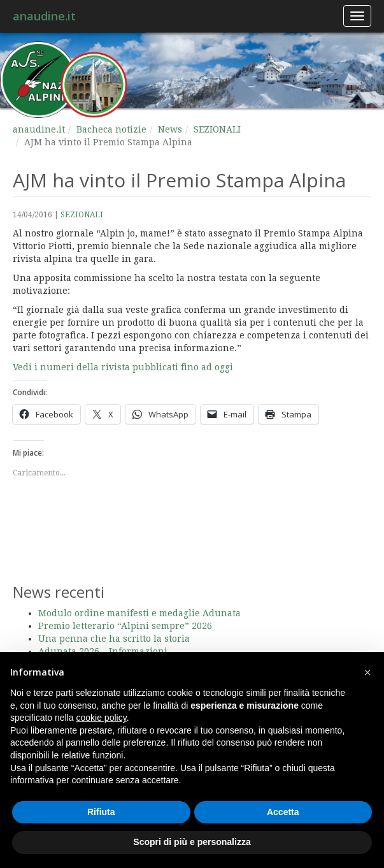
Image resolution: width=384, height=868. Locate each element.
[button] (367, 672)
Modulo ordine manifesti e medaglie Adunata (139, 613)
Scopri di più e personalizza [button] (192, 842)
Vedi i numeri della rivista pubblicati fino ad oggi (123, 367)
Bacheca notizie (111, 129)
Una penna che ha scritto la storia (114, 639)
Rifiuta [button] (101, 812)
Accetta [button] (283, 812)
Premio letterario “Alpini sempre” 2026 (125, 626)
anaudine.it (44, 16)
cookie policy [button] (102, 718)
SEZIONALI (217, 129)
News (170, 129)
